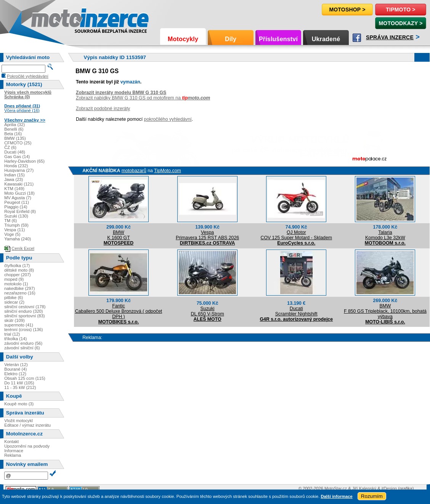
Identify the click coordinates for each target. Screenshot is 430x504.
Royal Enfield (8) (20, 211)
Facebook (357, 38)
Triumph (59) (16, 225)
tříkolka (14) (15, 339)
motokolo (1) (16, 284)
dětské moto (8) (19, 270)
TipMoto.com (168, 171)
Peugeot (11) (17, 202)
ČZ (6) (10, 147)
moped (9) (14, 279)
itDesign (389, 488)
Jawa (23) (14, 179)
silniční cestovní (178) (25, 307)
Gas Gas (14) (17, 157)
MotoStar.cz (336, 488)
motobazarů (134, 171)
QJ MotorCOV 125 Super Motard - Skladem (297, 235)
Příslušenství (278, 39)
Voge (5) (12, 234)
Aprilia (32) (14, 125)
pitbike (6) (14, 298)
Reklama (13, 455)
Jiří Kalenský (364, 488)
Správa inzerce (390, 37)
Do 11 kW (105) (19, 383)
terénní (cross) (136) (23, 330)
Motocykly (183, 39)
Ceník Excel (23, 248)
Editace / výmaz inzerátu (27, 425)
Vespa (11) (14, 230)
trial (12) (12, 334)
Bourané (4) (15, 369)
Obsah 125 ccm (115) (25, 378)
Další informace (336, 496)
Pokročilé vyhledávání (28, 76)
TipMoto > (400, 10)
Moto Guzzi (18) (19, 193)
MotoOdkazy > (400, 23)
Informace (14, 451)
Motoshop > (347, 10)
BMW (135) (15, 138)
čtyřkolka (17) (17, 266)
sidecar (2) (14, 302)
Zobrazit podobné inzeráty (103, 109)
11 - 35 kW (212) (20, 387)
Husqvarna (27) (19, 170)
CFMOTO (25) (18, 143)
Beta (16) (13, 134)
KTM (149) (14, 189)
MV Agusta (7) (18, 198)
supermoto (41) (19, 325)
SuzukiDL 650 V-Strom (208, 311)
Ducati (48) (15, 152)
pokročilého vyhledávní (168, 119)
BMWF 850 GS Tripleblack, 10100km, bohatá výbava (385, 311)
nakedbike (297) (19, 288)
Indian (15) (14, 175)
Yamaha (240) (18, 239)
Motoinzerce (47, 19)
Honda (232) (16, 166)
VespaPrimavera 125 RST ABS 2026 (207, 235)
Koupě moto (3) (19, 404)
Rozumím (372, 496)
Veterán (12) (16, 365)
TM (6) (10, 221)
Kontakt (11, 442)
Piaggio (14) (16, 207)
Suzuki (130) (16, 216)
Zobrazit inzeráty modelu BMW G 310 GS (121, 93)
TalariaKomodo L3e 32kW (385, 235)
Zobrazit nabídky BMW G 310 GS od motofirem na (143, 98)
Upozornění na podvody (27, 446)
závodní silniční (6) (22, 348)
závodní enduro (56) (23, 343)
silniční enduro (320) (23, 311)
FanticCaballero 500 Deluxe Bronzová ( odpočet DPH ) (119, 311)
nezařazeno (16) (20, 293)
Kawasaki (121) (19, 184)
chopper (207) (18, 275)
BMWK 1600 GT (119, 235)
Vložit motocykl (18, 421)
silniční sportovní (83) (24, 316)
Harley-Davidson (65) (24, 161)
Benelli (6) (14, 129)
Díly (231, 39)
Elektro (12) (15, 374)
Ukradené (326, 39)
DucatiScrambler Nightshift (296, 311)
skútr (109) (14, 320)
